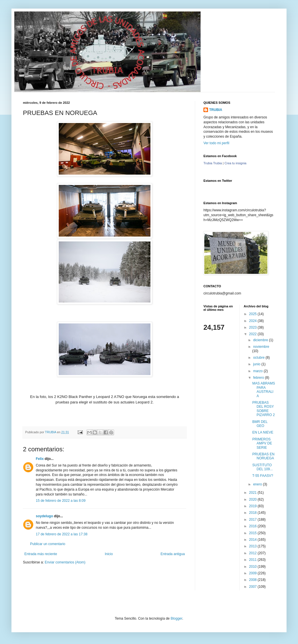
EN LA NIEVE (263, 432)
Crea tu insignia (235, 163)
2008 (253, 580)
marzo (258, 371)
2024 (253, 321)
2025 (253, 314)
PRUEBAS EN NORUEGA (263, 456)
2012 (253, 553)
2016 (253, 526)
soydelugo (44, 516)
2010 (253, 567)
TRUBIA (216, 110)
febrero (259, 378)
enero (258, 484)
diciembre (261, 340)
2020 (253, 499)
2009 (253, 573)
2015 (253, 533)
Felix (40, 459)
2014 (253, 540)
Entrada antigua (173, 554)
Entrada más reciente (41, 554)
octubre (259, 358)
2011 (253, 560)
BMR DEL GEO (260, 424)
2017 (253, 520)
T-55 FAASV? (263, 476)
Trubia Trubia (213, 163)
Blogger (176, 618)
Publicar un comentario (48, 544)
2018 (253, 513)
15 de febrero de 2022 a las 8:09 (61, 501)
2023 (253, 327)
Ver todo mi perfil (216, 143)
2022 (253, 334)
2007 (253, 587)
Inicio (109, 554)
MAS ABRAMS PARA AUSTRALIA (263, 390)
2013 (253, 546)
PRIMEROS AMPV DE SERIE (262, 443)
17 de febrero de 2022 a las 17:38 (62, 534)
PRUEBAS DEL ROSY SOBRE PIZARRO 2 (263, 409)
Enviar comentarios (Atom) (65, 562)
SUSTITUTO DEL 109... (262, 467)
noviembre (261, 347)
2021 (253, 493)
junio (257, 364)
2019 (253, 506)
